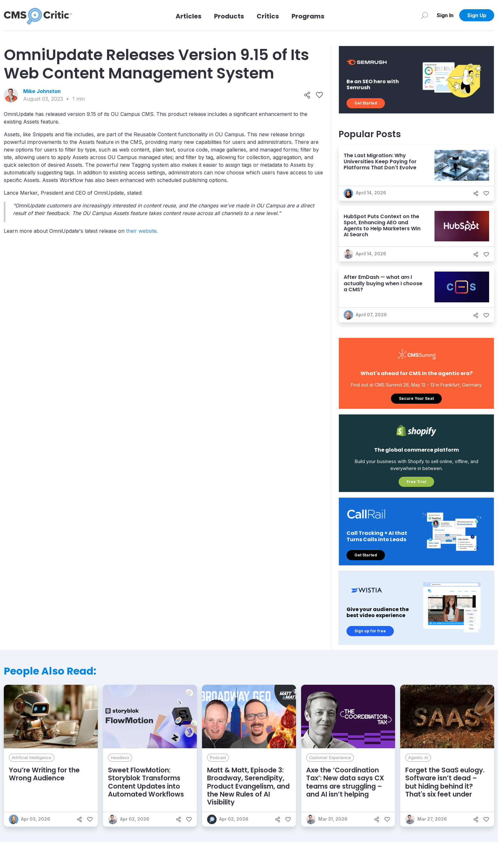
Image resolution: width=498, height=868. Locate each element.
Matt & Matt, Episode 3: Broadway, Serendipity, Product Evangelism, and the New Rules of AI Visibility (248, 786)
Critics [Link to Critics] (268, 16)
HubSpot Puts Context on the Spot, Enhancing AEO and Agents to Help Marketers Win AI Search (382, 226)
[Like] (319, 95)
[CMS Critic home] (38, 15)
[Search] (424, 15)
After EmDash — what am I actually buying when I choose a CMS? (383, 283)
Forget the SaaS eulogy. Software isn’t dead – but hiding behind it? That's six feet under (445, 782)
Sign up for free (370, 631)
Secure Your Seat (416, 398)
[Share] (307, 95)
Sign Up (477, 15)
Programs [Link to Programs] (308, 16)
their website (141, 231)
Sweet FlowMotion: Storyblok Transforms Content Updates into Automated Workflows (146, 782)
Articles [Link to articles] (188, 16)
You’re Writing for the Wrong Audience (44, 774)
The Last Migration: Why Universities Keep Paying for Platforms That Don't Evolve (380, 161)
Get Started (366, 103)
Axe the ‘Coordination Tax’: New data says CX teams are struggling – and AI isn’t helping (345, 782)
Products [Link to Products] (229, 16)
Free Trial (416, 482)
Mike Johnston (42, 91)
